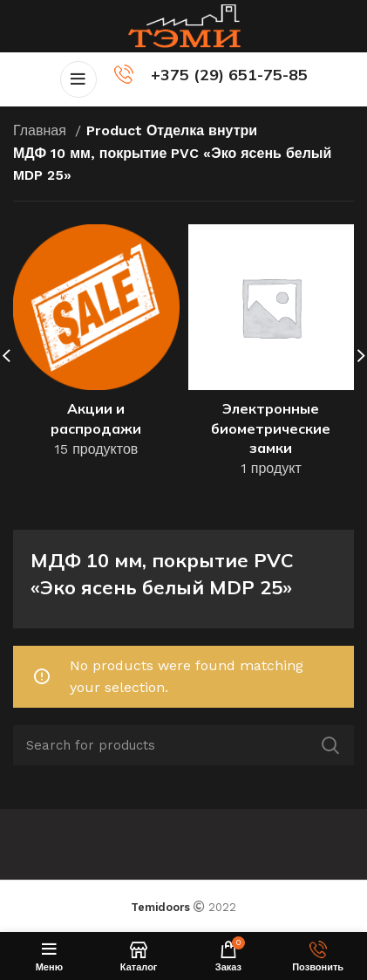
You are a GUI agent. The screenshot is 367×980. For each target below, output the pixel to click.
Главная (42, 130)
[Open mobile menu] (78, 79)
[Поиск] (183, 745)
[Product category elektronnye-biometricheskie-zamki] (272, 356)
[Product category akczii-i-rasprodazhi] (96, 347)
